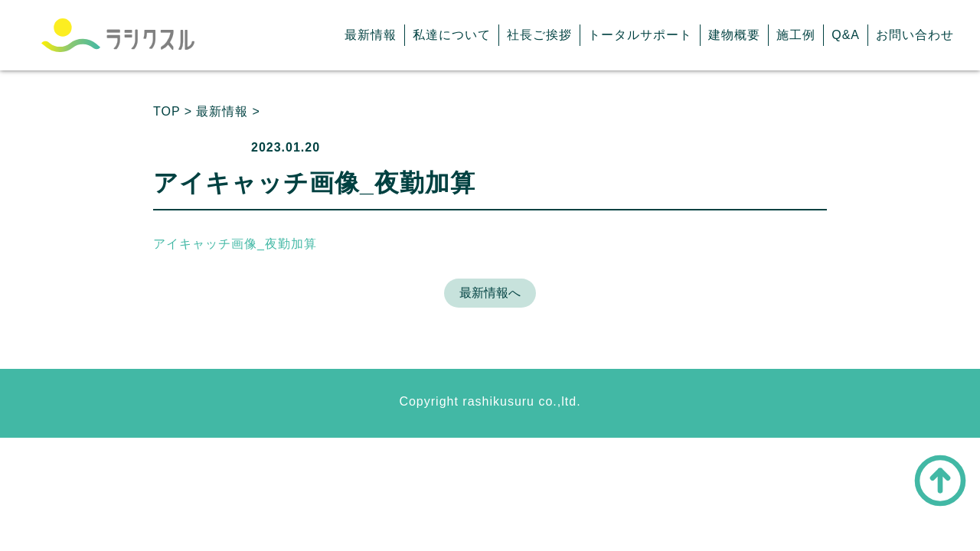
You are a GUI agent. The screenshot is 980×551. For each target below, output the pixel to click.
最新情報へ (490, 293)
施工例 (796, 35)
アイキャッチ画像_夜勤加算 (235, 244)
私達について (452, 35)
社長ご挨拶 (539, 35)
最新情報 (371, 35)
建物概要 (734, 35)
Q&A (846, 35)
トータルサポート (640, 35)
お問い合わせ (915, 35)
